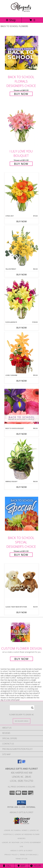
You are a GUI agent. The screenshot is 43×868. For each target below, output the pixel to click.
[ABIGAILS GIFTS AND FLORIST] (21, 14)
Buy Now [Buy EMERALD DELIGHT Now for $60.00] (22, 487)
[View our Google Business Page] (24, 763)
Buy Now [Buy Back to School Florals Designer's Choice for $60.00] (21, 94)
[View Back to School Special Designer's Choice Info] (22, 514)
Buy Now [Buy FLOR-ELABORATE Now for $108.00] (22, 328)
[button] (21, 803)
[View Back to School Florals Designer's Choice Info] (22, 53)
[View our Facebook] (19, 763)
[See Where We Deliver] (22, 721)
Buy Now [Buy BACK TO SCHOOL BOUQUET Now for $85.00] (22, 434)
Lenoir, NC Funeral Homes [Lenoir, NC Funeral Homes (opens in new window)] (16, 830)
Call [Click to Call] (7, 866)
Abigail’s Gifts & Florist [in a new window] (21, 812)
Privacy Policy (11, 855)
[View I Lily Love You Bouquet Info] (22, 125)
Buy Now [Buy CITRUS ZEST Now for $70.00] (22, 221)
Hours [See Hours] (36, 866)
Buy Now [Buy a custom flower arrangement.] (21, 659)
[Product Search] (22, 708)
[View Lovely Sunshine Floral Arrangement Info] (22, 353)
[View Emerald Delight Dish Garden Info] (22, 459)
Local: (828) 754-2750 (22, 781)
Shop (11, 20)
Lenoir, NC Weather (11, 842)
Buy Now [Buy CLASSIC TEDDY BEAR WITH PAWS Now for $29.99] (22, 612)
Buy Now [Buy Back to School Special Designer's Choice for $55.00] (21, 555)
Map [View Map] (22, 866)
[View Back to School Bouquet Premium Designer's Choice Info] (22, 406)
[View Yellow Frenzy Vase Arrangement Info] (22, 247)
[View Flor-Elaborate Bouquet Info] (22, 300)
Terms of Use (22, 859)
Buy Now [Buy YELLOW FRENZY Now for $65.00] (22, 275)
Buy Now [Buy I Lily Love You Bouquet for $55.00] (21, 164)
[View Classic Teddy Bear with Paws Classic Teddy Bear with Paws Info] (22, 581)
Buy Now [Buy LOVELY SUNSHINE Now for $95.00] (22, 381)
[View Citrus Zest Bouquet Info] (22, 194)
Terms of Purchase (28, 855)
